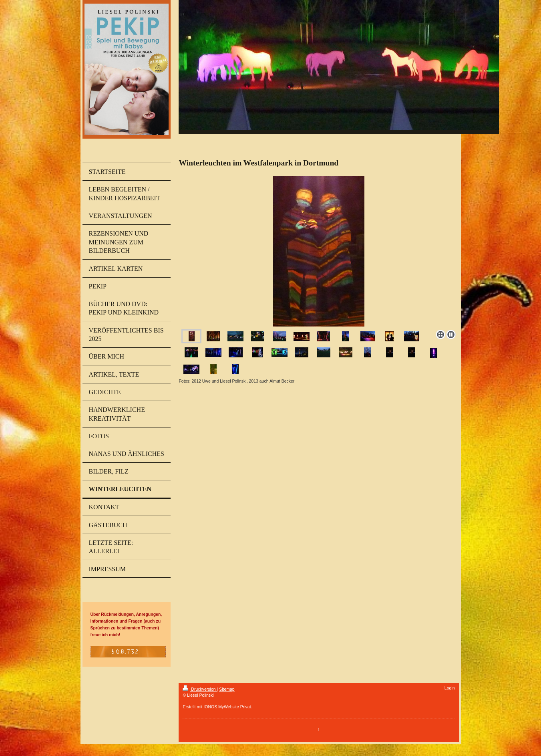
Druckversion (200, 689)
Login (450, 688)
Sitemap (227, 689)
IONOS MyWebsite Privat (227, 707)
